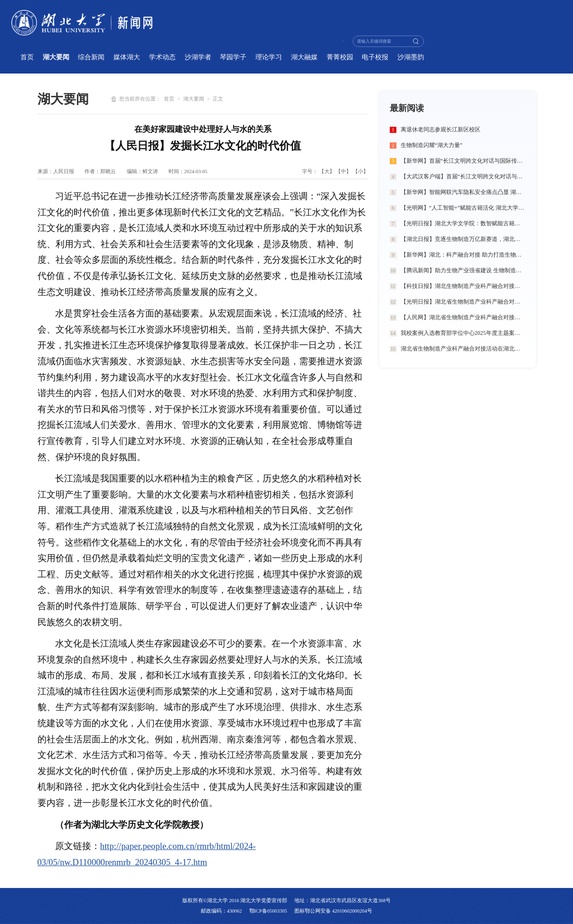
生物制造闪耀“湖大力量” (432, 145)
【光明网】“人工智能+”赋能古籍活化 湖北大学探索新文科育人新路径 (463, 208)
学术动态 (162, 57)
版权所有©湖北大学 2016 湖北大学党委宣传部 (235, 901)
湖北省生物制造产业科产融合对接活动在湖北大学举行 (463, 349)
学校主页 (329, 41)
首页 (27, 57)
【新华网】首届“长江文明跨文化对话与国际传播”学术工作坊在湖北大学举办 (463, 161)
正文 (218, 99)
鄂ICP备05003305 (268, 911)
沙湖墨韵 (411, 57)
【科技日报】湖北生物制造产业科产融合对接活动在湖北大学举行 (463, 286)
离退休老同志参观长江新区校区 (441, 129)
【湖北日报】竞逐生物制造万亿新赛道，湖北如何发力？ (463, 239)
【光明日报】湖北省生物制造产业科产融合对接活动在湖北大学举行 (463, 302)
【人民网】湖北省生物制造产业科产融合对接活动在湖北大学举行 (463, 317)
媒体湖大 (127, 57)
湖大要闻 (56, 57)
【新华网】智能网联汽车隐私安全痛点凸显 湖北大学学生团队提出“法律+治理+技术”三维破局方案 (463, 192)
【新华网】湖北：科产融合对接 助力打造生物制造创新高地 (463, 255)
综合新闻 (91, 57)
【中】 (343, 171)
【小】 (361, 171)
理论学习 (269, 57)
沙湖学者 (198, 57)
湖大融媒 (304, 57)
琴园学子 (233, 57)
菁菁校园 (340, 57)
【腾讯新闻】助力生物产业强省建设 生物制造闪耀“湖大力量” (463, 270)
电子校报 (375, 57)
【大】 (327, 171)
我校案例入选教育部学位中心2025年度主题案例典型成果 (463, 333)
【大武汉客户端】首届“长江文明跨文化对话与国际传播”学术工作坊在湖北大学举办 (463, 176)
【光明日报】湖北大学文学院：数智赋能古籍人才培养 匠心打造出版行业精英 (463, 223)
